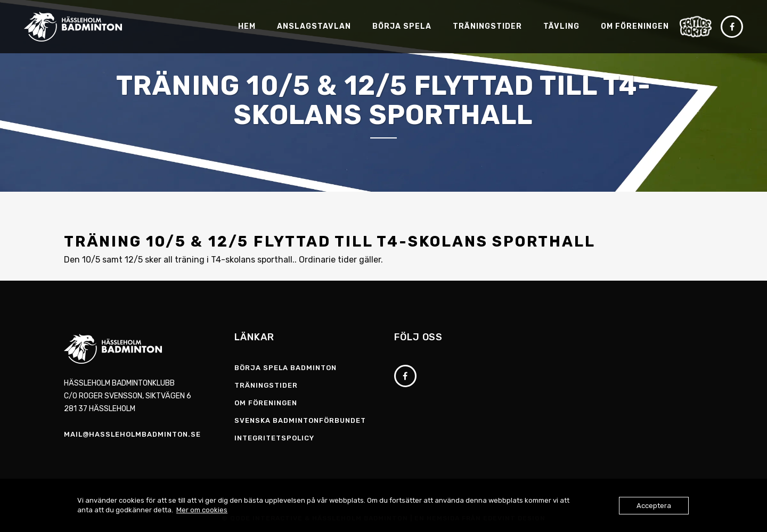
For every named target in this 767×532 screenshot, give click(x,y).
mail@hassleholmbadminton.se (132, 434)
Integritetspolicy (274, 438)
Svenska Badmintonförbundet (300, 420)
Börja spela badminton (285, 368)
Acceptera (654, 506)
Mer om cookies (202, 510)
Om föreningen (266, 403)
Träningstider (266, 385)
